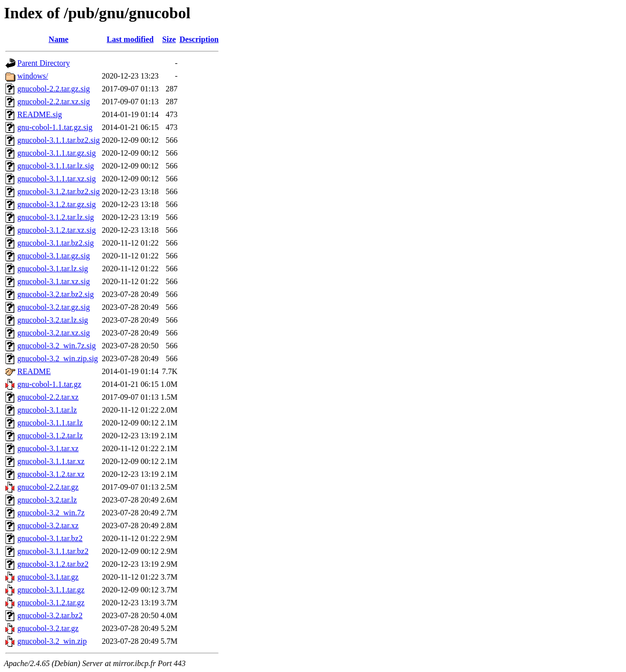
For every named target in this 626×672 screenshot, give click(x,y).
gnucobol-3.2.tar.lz (47, 500)
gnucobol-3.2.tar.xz (48, 525)
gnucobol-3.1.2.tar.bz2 (53, 564)
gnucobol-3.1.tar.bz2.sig (56, 243)
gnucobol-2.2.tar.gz (48, 487)
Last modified (130, 39)
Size (169, 39)
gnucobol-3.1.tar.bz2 (50, 538)
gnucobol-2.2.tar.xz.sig (54, 102)
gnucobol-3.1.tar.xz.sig (54, 281)
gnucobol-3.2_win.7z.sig (57, 346)
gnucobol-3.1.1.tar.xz (51, 461)
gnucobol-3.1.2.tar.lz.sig (56, 217)
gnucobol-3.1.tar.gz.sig (54, 256)
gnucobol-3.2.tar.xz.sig (54, 333)
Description (199, 39)
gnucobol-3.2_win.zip (52, 641)
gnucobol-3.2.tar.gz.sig (54, 307)
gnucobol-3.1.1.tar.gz (51, 590)
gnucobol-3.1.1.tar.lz (50, 423)
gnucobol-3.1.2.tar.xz (51, 474)
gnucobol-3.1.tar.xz (48, 448)
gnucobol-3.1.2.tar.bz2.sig (59, 191)
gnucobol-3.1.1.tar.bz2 (53, 551)
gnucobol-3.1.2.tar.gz (51, 603)
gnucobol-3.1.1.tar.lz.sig (56, 166)
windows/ (33, 76)
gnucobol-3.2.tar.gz (48, 628)
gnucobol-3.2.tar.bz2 (50, 615)
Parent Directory (44, 63)
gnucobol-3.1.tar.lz (47, 410)
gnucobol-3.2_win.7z (51, 513)
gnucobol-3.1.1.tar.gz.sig (57, 153)
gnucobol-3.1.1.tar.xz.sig (57, 179)
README (34, 371)
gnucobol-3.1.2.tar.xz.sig (57, 230)
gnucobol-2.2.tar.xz (48, 397)
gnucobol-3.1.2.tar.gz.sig (57, 204)
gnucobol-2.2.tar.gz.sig (54, 89)
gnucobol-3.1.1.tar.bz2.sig (59, 140)
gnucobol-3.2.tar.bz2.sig (56, 294)
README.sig (40, 114)
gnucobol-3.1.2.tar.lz (50, 436)
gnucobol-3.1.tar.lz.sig (53, 269)
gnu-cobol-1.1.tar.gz (49, 384)
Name (58, 39)
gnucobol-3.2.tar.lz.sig (53, 320)
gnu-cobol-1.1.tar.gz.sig (55, 127)
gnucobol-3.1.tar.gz (48, 577)
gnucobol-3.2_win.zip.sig (58, 358)
